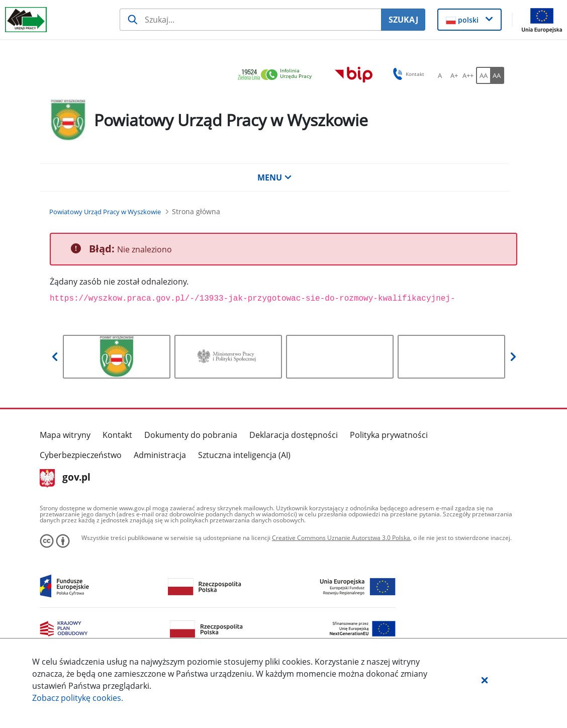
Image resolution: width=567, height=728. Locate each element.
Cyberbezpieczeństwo (81, 455)
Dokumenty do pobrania (191, 435)
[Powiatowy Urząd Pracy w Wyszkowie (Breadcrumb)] (105, 212)
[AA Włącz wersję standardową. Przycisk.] (483, 75)
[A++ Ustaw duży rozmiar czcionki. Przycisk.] (468, 75)
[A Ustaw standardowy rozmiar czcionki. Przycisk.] (440, 75)
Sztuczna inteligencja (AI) (244, 455)
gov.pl (65, 478)
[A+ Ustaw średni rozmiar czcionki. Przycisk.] (454, 75)
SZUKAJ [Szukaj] (403, 20)
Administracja (160, 455)
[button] (485, 680)
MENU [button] (274, 177)
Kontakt (117, 435)
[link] (277, 75)
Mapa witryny (65, 435)
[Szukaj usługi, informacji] (251, 20)
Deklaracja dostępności (294, 435)
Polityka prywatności (389, 435)
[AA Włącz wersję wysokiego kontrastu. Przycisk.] (497, 75)
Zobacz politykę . (78, 698)
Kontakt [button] (407, 74)
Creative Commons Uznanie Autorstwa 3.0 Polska (341, 538)
